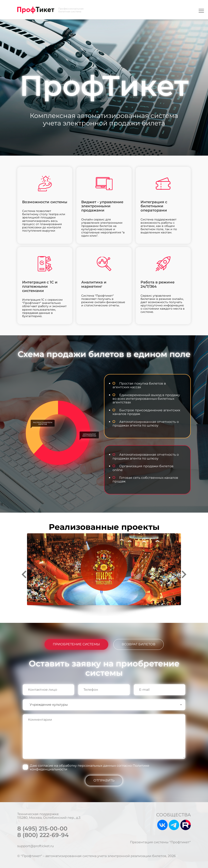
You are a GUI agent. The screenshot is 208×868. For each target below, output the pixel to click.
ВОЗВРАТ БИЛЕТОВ (139, 644)
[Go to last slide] (25, 574)
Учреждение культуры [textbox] (49, 705)
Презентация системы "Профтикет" (160, 842)
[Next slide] (183, 574)
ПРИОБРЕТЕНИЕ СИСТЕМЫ (76, 644)
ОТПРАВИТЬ (104, 780)
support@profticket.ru (36, 846)
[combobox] (104, 705)
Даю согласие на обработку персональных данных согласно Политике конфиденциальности (90, 767)
